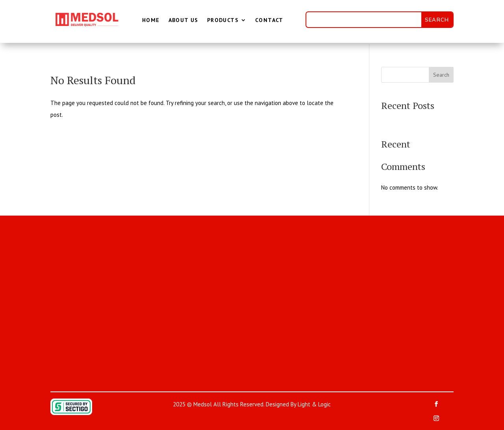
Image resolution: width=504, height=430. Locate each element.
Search (441, 75)
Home (151, 20)
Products (223, 20)
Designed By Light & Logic (298, 404)
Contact (269, 20)
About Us (183, 20)
